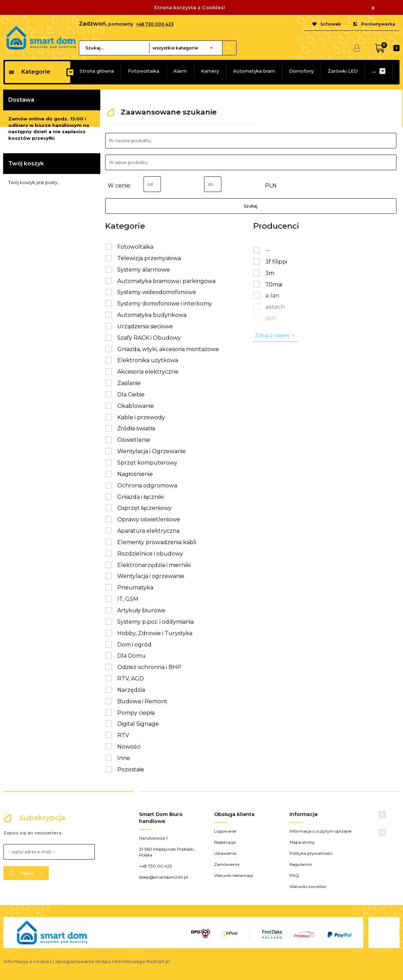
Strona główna (97, 71)
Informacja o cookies (28, 961)
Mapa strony (302, 842)
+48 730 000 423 (155, 24)
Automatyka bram (254, 71)
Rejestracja (225, 842)
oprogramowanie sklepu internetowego (100, 961)
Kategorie (29, 72)
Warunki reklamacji (234, 875)
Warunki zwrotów (308, 886)
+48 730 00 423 (155, 866)
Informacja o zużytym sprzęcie (320, 831)
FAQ (294, 875)
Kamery (210, 71)
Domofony (301, 71)
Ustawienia (225, 853)
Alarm (180, 71)
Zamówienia (227, 864)
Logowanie (225, 831)
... (374, 71)
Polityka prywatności (311, 853)
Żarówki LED (343, 71)
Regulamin (301, 864)
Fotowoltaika (144, 71)
